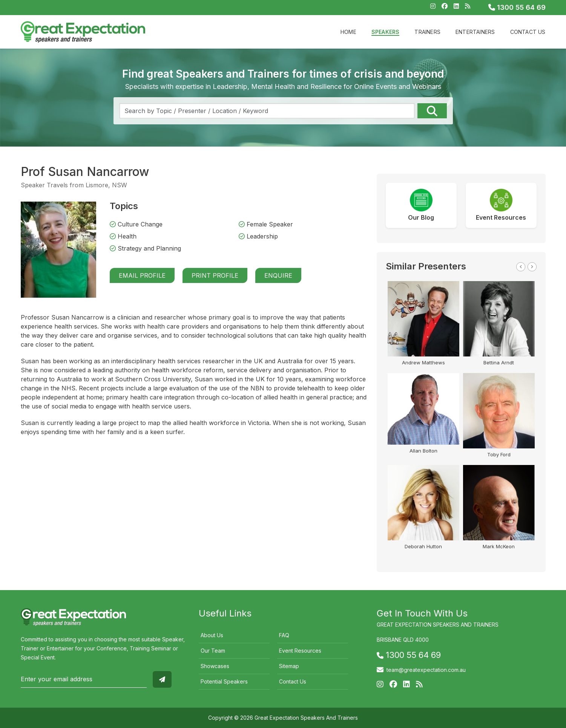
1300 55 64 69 (517, 7)
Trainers (427, 32)
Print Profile (215, 275)
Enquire (278, 275)
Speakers (386, 32)
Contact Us (528, 32)
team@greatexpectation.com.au (426, 670)
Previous (521, 267)
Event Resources (300, 651)
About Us (212, 635)
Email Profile (142, 275)
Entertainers (475, 32)
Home (348, 32)
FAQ (284, 635)
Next (532, 267)
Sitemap (289, 666)
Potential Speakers (224, 681)
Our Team (213, 651)
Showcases (215, 666)
